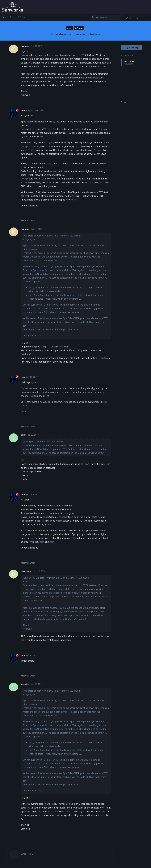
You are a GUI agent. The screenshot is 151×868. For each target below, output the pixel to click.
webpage (45, 619)
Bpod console (32, 146)
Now (124, 102)
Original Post (127, 55)
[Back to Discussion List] (4, 17)
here (73, 200)
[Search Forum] (106, 17)
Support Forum (18, 17)
